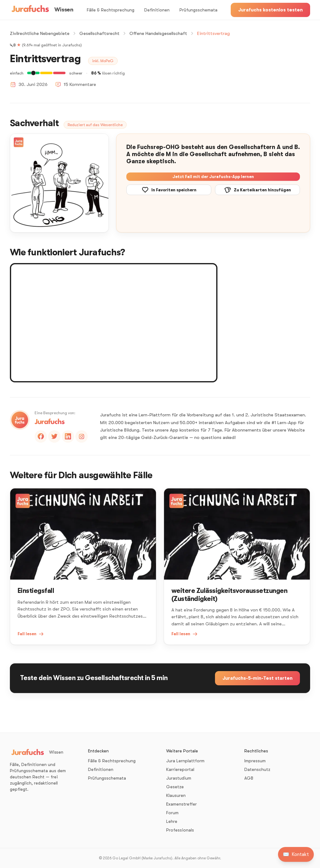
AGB (249, 778)
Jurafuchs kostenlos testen (270, 10)
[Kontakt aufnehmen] (296, 854)
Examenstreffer (181, 804)
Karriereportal (180, 769)
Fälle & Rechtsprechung (111, 10)
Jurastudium (179, 778)
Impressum (255, 761)
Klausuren (176, 795)
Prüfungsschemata (198, 10)
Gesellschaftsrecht (99, 33)
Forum (172, 813)
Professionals (180, 830)
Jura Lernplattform (185, 761)
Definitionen (157, 10)
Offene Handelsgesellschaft (158, 33)
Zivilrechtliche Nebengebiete (40, 33)
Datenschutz (257, 769)
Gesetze (175, 787)
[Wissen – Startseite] (42, 10)
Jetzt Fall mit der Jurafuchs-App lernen (213, 177)
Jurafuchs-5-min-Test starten (257, 678)
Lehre (172, 821)
